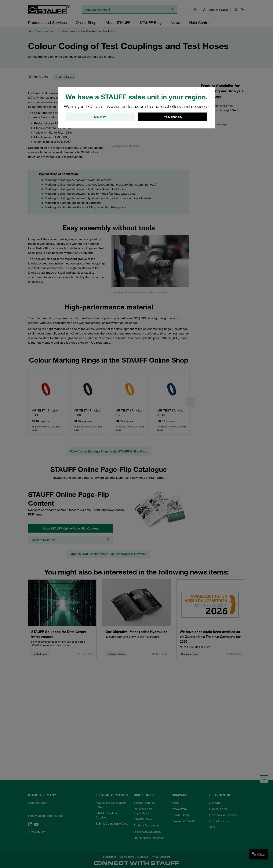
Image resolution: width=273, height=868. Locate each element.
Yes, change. (173, 117)
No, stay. (100, 117)
